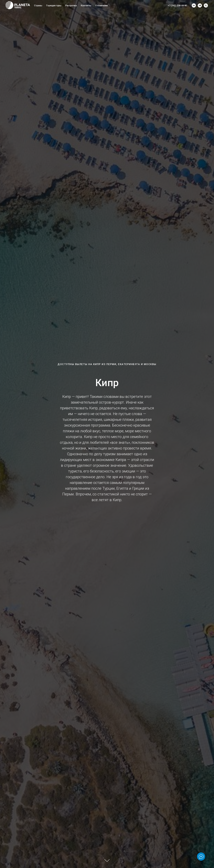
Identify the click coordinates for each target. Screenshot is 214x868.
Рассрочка (71, 6)
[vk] (194, 5)
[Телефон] (206, 5)
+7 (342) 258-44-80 (177, 6)
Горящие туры (54, 6)
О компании (101, 6)
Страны (38, 6)
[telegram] (200, 5)
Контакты (86, 6)
